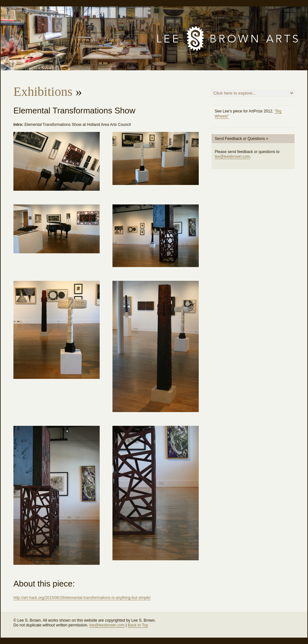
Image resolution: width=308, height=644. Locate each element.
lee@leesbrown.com (232, 157)
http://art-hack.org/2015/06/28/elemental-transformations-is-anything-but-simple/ (82, 598)
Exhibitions (43, 92)
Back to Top (138, 625)
